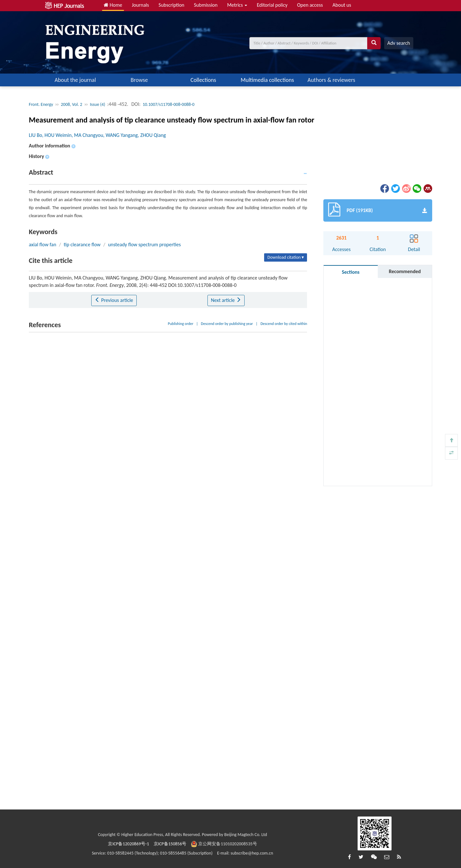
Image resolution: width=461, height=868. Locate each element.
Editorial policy (272, 5)
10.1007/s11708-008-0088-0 (169, 104)
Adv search (399, 43)
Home (113, 5)
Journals (141, 5)
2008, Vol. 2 (72, 104)
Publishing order (181, 324)
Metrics (237, 5)
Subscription (171, 5)
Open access (310, 5)
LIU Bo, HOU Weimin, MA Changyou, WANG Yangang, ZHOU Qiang (97, 135)
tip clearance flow (82, 245)
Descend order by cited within (284, 324)
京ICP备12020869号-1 (128, 844)
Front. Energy (41, 104)
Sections (351, 272)
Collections (203, 80)
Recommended (405, 271)
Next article (226, 300)
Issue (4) (98, 104)
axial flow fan (43, 245)
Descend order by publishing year (227, 324)
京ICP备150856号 (170, 844)
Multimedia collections (267, 80)
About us (342, 5)
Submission (206, 5)
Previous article (114, 300)
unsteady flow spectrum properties (144, 245)
